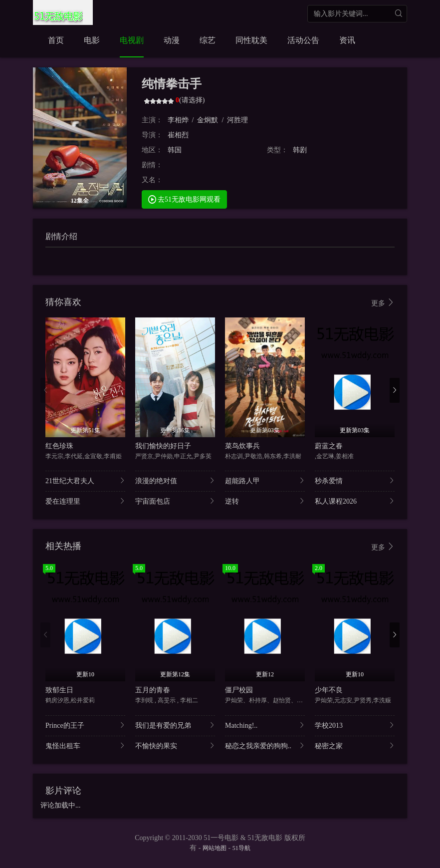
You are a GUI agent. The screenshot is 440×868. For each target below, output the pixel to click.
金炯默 (208, 120)
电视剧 (132, 40)
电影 (92, 40)
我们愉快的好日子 (163, 446)
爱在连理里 (85, 501)
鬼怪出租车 (85, 745)
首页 (56, 40)
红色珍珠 (59, 446)
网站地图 (215, 848)
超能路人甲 (265, 480)
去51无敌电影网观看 (185, 199)
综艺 (208, 40)
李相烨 (178, 120)
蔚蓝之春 (329, 446)
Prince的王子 (85, 725)
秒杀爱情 (355, 480)
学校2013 (355, 725)
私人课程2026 (355, 501)
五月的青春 (153, 690)
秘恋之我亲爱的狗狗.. (265, 745)
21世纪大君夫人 (85, 480)
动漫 (172, 40)
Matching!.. (265, 725)
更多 (383, 303)
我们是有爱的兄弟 (175, 725)
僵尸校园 (239, 690)
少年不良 (329, 690)
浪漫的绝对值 (175, 480)
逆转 (265, 501)
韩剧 (300, 150)
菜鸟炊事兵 (242, 446)
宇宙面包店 (175, 501)
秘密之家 (355, 745)
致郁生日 (59, 690)
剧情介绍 (61, 236)
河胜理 (237, 120)
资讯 (347, 40)
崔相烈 (178, 135)
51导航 (241, 848)
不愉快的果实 (175, 745)
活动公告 (303, 40)
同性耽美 (251, 40)
